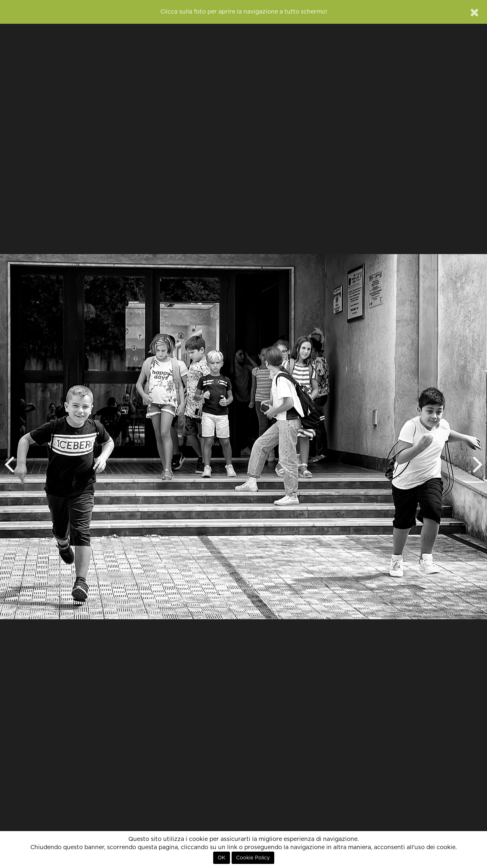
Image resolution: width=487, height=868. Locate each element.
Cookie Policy (253, 858)
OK (222, 858)
